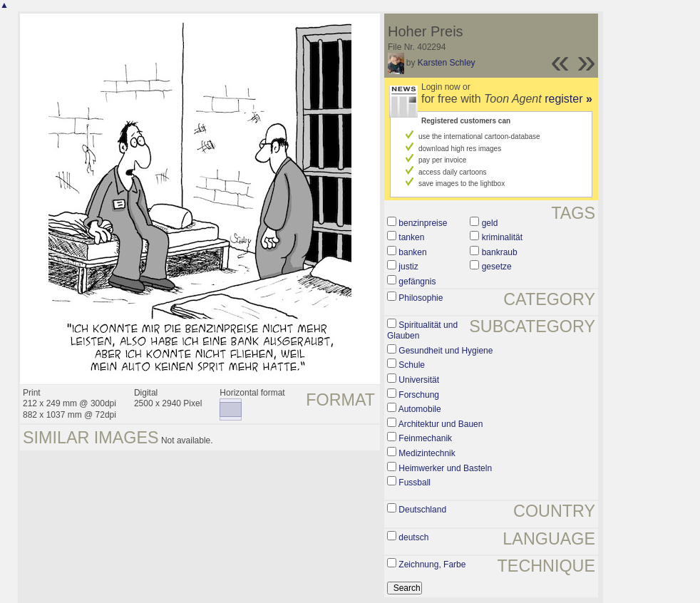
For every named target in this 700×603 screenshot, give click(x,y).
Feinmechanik (425, 438)
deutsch (413, 537)
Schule (412, 365)
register (568, 99)
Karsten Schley (447, 63)
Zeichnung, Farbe (432, 565)
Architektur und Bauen (441, 424)
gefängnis (417, 282)
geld (490, 223)
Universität (419, 380)
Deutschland (422, 510)
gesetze (497, 267)
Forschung (419, 395)
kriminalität (502, 237)
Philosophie (421, 298)
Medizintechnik (427, 453)
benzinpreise (423, 223)
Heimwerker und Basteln (445, 468)
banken (412, 252)
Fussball (415, 483)
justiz (408, 267)
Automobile (420, 409)
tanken (411, 237)
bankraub (500, 252)
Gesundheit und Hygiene (446, 351)
